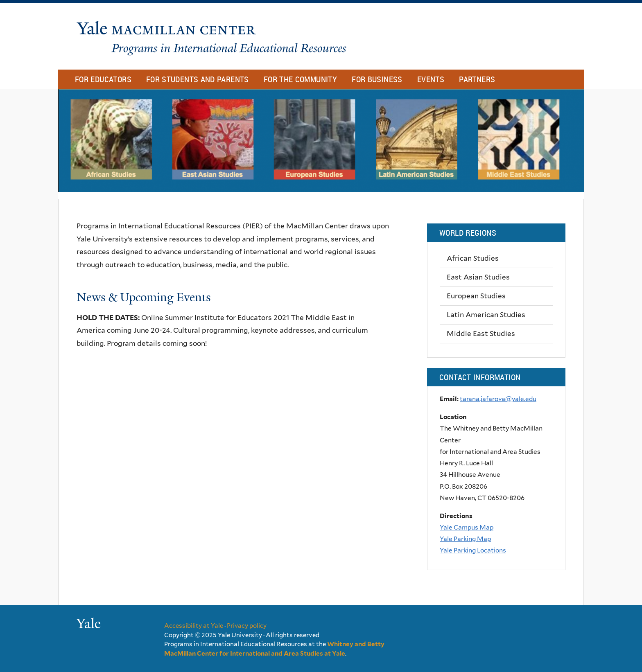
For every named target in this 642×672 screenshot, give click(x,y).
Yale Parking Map (465, 539)
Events (431, 79)
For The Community (300, 79)
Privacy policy (247, 626)
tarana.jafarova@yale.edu (498, 399)
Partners (477, 79)
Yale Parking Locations (473, 550)
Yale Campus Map (467, 527)
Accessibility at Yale (194, 626)
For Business (377, 79)
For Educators (103, 79)
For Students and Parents (198, 79)
